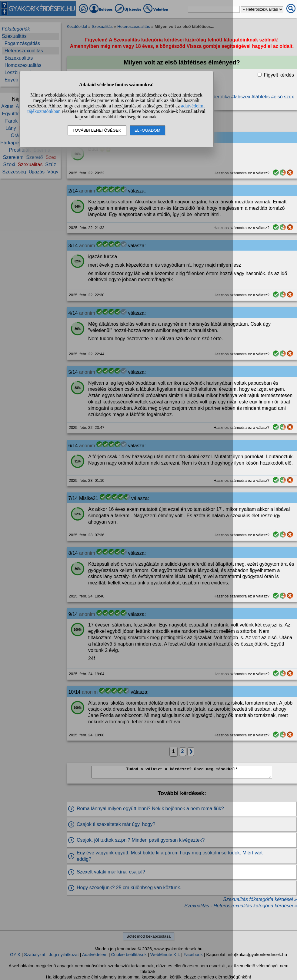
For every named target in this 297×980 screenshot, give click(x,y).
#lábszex (241, 97)
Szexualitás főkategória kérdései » (260, 899)
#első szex (282, 97)
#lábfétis (261, 97)
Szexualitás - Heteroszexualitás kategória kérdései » (241, 906)
